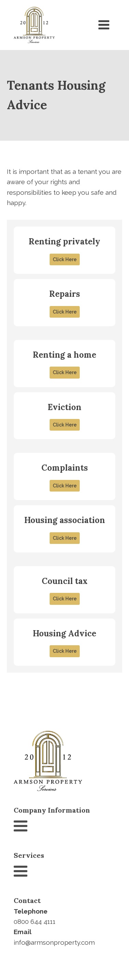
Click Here (65, 259)
